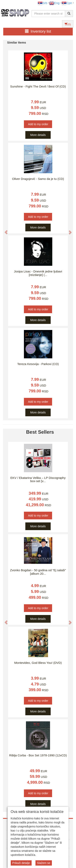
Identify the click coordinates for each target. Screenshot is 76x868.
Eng (54, 3)
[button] (4, 230)
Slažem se (44, 863)
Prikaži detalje (21, 863)
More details (38, 135)
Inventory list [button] (38, 31)
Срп (67, 3)
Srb (42, 3)
